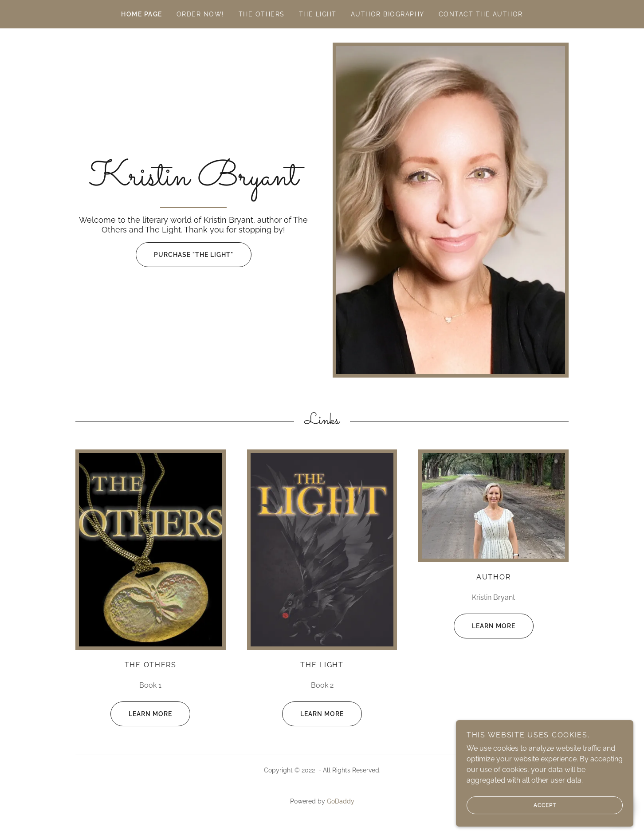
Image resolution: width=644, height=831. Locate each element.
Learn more (141, 714)
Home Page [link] (141, 14)
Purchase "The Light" (185, 255)
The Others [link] (262, 14)
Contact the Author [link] (481, 14)
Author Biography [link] (388, 14)
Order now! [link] (200, 14)
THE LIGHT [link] (318, 14)
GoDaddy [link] (341, 801)
